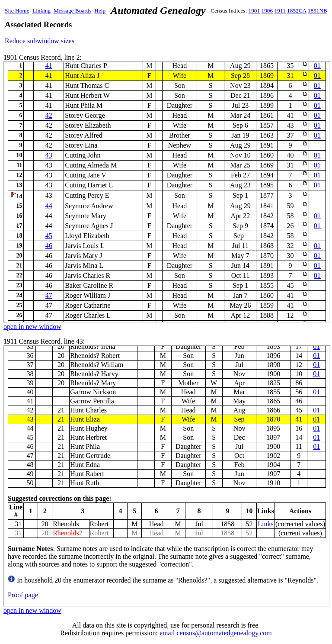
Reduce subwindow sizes (40, 41)
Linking (41, 11)
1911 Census (167, 476)
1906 (267, 11)
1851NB (318, 11)
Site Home (17, 11)
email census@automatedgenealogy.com (216, 633)
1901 (254, 11)
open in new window (32, 327)
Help (100, 11)
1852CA (297, 11)
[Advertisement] (226, 32)
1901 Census (167, 192)
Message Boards (73, 11)
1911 (280, 11)
